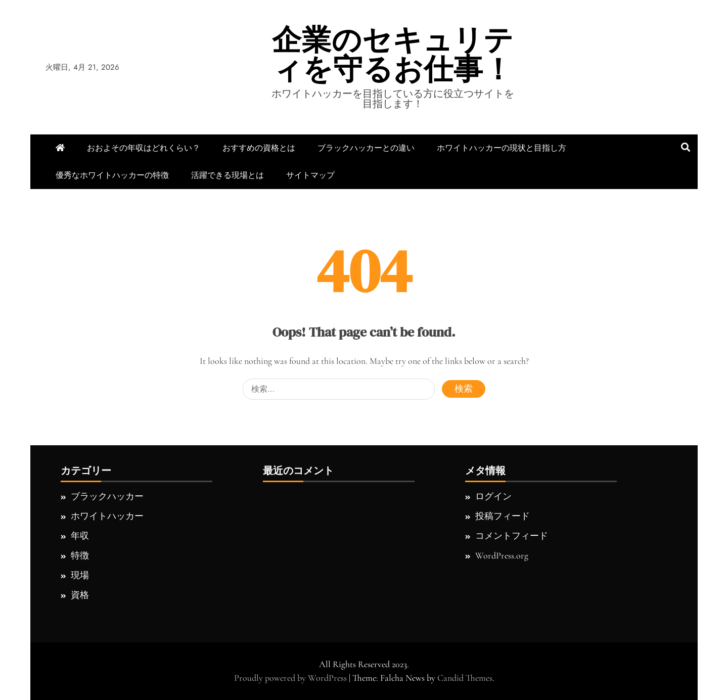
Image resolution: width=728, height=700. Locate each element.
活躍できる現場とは (227, 175)
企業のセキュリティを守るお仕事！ (393, 54)
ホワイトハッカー (107, 516)
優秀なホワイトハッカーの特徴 (112, 175)
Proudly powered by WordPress (291, 678)
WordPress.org (502, 555)
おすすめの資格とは (259, 148)
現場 (80, 575)
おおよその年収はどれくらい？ (144, 148)
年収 (80, 536)
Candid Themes (465, 678)
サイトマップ (310, 175)
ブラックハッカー (107, 496)
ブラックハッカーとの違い (366, 148)
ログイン (493, 496)
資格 (80, 595)
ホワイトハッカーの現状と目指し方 (502, 148)
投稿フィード (503, 516)
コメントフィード (512, 536)
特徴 (80, 555)
